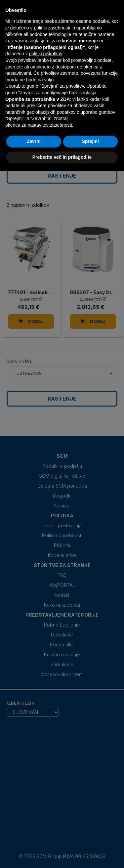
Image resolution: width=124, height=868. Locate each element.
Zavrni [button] (34, 141)
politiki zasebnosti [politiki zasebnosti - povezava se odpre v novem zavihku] (52, 28)
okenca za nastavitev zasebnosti (39, 125)
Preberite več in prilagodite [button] (62, 157)
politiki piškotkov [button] (46, 54)
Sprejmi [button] (90, 141)
